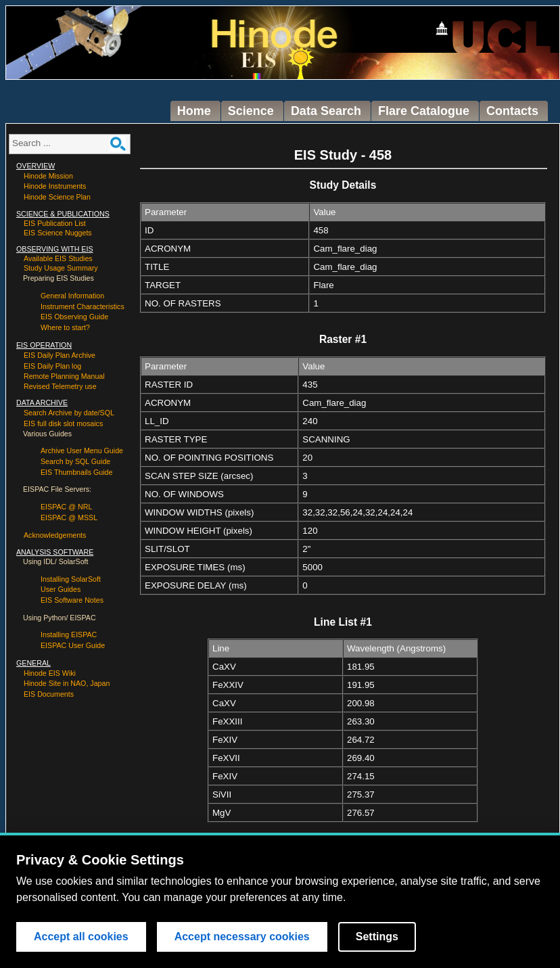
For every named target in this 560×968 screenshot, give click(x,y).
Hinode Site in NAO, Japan (67, 683)
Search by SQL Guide (75, 461)
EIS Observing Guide (74, 317)
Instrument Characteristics (83, 306)
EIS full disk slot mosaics (63, 423)
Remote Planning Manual (64, 376)
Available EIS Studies (58, 258)
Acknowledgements (55, 535)
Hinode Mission (48, 176)
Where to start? (65, 327)
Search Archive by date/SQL (69, 413)
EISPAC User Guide (73, 645)
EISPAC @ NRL (66, 507)
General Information (72, 296)
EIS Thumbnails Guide (76, 472)
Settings (377, 937)
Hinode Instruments (55, 186)
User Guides (61, 589)
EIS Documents (49, 694)
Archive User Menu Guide (82, 451)
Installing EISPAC (69, 635)
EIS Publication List (55, 223)
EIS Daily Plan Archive (60, 355)
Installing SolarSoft (71, 579)
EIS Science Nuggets (58, 233)
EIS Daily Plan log (52, 366)
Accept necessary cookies (242, 937)
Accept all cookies (81, 937)
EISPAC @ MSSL (69, 517)
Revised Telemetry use (60, 386)
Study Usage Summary (61, 268)
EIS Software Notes (72, 600)
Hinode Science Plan (57, 197)
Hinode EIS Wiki (50, 673)
